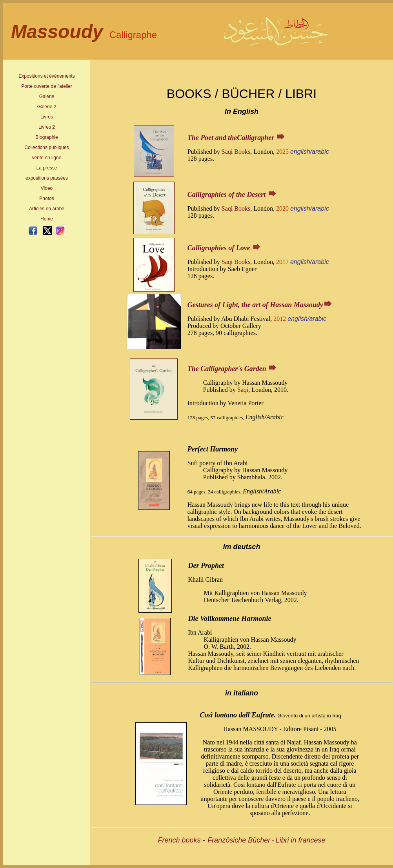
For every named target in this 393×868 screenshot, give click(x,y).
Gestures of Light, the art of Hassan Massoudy (255, 305)
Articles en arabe (47, 209)
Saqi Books (236, 152)
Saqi (243, 390)
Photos (46, 198)
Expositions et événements (46, 76)
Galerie (47, 96)
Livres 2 (47, 127)
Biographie (46, 137)
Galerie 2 (47, 107)
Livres (47, 117)
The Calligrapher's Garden (227, 369)
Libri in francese (301, 840)
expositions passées (47, 178)
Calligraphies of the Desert (227, 195)
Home (47, 219)
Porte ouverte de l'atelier (47, 86)
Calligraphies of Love (219, 248)
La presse (47, 168)
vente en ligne (47, 158)
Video (47, 188)
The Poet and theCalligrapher (232, 138)
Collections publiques (46, 147)
